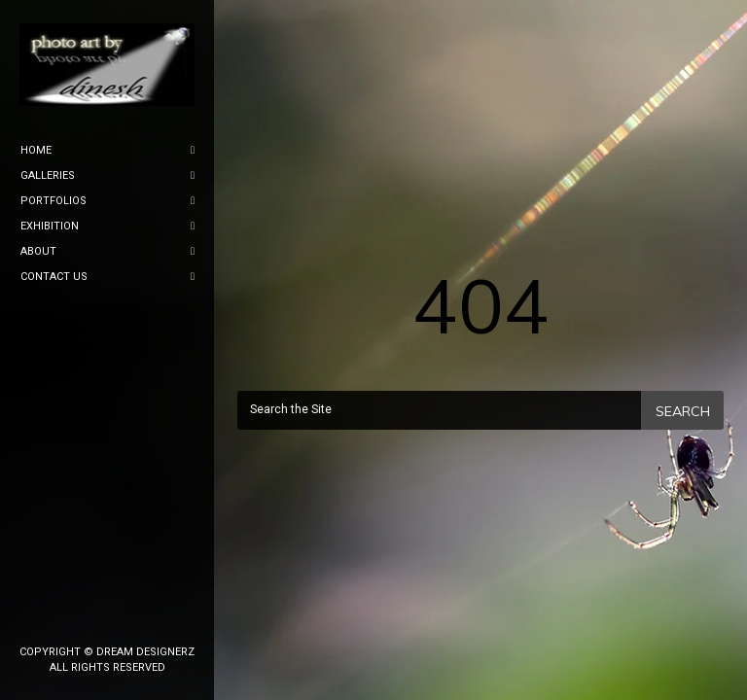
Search (683, 411)
